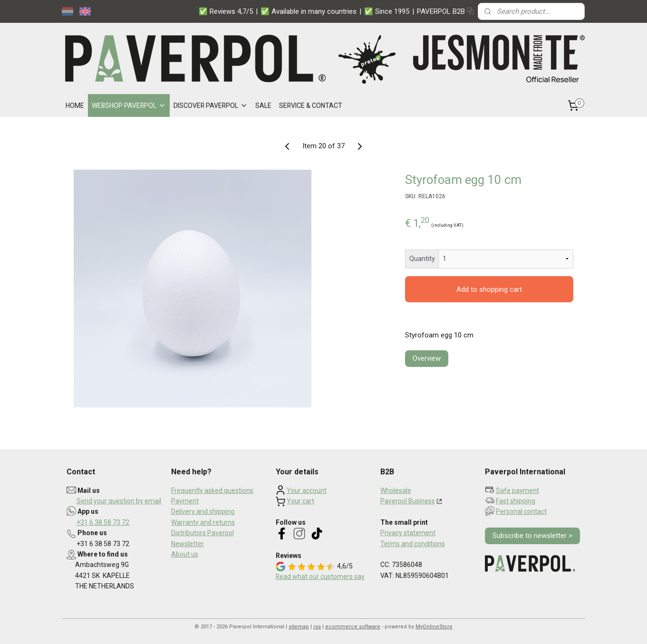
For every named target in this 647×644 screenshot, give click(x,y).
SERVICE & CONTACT (311, 106)
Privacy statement (408, 533)
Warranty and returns (203, 522)
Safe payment (517, 490)
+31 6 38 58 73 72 (103, 522)
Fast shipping (516, 501)
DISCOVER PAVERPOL (211, 106)
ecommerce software (353, 627)
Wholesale (396, 490)
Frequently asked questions (212, 490)
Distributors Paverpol (203, 533)
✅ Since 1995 (387, 11)
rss (317, 627)
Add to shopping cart (489, 289)
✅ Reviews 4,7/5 (226, 11)
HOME (75, 106)
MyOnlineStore (434, 627)
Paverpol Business (408, 501)
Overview (427, 358)
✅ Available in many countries (309, 11)
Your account (307, 490)
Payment (185, 501)
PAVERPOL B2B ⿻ (445, 11)
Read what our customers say (320, 577)
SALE (263, 106)
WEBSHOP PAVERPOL (129, 106)
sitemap (299, 627)
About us (185, 554)
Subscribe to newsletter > (532, 536)
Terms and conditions (413, 544)
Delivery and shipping (203, 511)
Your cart (300, 501)
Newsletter (188, 544)
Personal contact (521, 511)
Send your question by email (119, 501)
